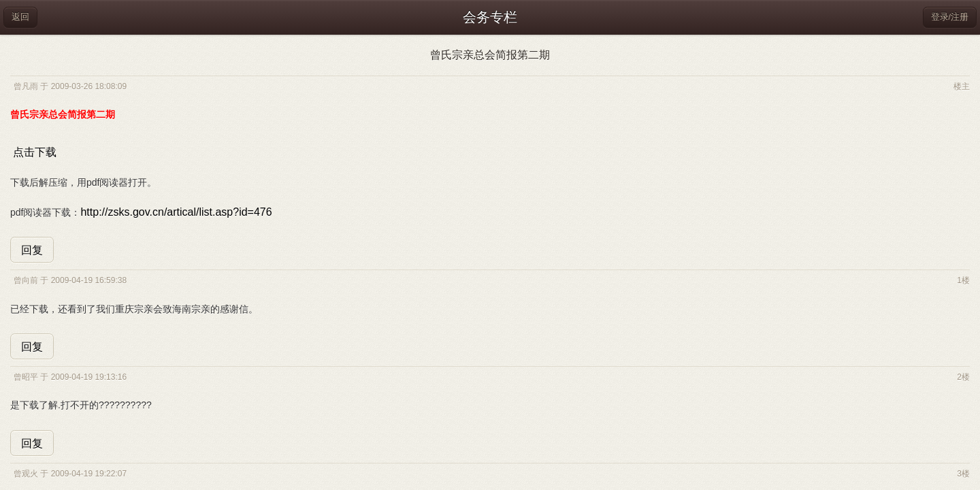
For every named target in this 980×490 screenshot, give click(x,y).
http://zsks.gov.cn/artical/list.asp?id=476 (176, 212)
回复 (32, 250)
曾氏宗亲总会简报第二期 (490, 55)
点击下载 (35, 152)
